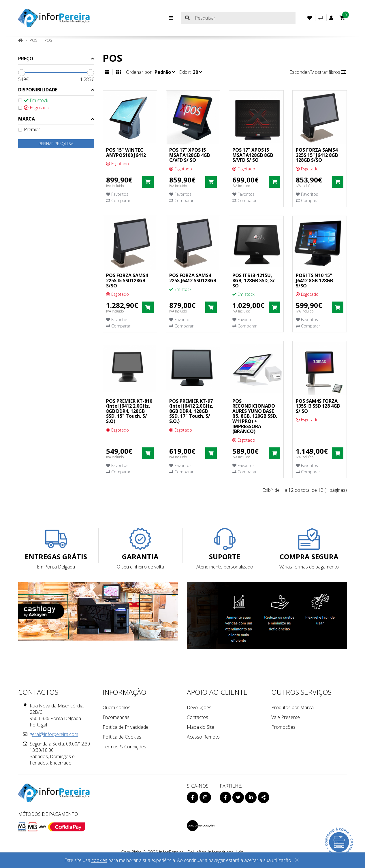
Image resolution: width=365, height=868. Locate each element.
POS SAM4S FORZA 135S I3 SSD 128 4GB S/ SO (318, 406)
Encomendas (116, 717)
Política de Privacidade (126, 727)
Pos (48, 40)
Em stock (33, 100)
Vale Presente (286, 717)
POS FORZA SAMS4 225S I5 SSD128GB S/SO (127, 280)
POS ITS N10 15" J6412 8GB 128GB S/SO (314, 280)
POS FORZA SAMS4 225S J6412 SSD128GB (193, 278)
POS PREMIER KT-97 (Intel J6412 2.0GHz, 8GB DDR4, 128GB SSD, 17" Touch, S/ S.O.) (191, 411)
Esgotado (34, 108)
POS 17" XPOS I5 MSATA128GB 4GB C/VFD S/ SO (190, 155)
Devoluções (199, 707)
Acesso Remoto (203, 737)
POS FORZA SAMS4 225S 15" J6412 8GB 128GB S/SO (317, 155)
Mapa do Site (201, 727)
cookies (99, 860)
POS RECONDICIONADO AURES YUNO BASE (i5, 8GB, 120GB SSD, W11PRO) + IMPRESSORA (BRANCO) (255, 416)
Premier (29, 129)
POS (34, 40)
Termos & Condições (124, 747)
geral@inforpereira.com (54, 734)
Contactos (197, 717)
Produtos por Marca (292, 707)
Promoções (283, 727)
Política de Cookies (122, 737)
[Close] (297, 861)
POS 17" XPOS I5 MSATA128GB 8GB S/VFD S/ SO (253, 155)
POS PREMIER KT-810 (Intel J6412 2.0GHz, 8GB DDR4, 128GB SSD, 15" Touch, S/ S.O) (129, 411)
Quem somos (116, 707)
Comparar (118, 200)
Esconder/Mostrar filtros (318, 72)
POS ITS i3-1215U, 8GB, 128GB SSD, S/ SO (254, 280)
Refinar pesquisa (56, 144)
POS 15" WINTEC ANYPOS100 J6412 (126, 152)
